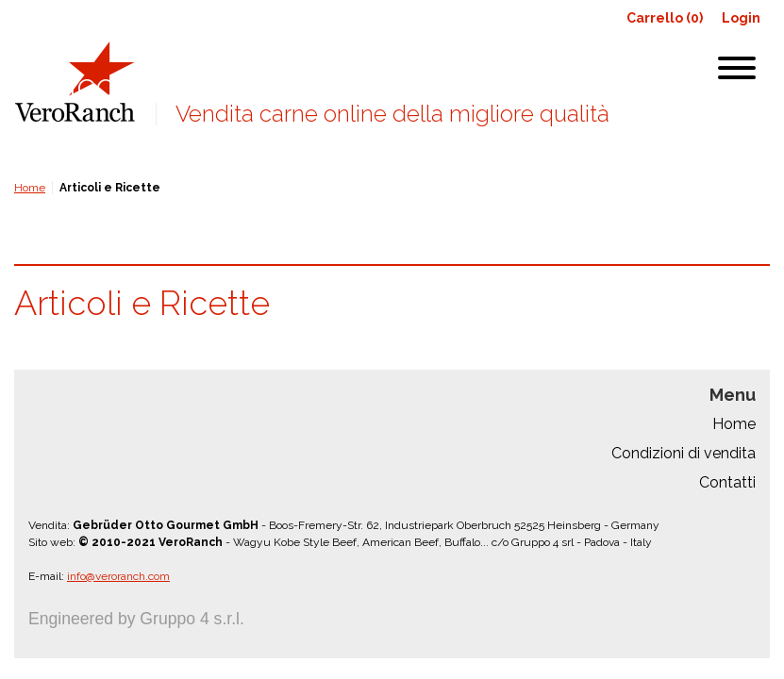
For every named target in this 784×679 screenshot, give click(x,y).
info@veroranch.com (118, 576)
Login (741, 18)
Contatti (727, 482)
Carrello (665, 18)
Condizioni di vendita (684, 453)
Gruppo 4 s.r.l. (192, 619)
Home (30, 188)
